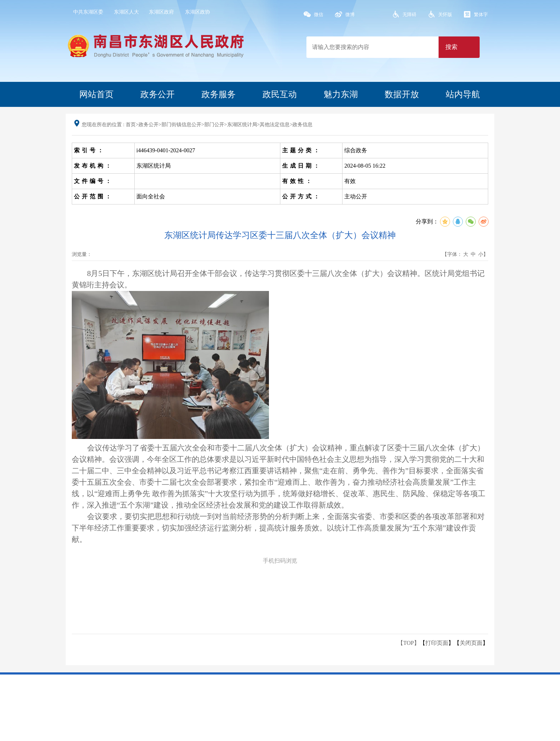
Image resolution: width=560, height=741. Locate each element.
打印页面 (437, 643)
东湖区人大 (126, 12)
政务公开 (157, 94)
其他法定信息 (275, 125)
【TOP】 (409, 643)
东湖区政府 (161, 12)
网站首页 (96, 94)
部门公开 (214, 125)
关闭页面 (471, 643)
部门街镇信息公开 (181, 125)
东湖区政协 (197, 12)
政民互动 (280, 94)
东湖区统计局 (242, 125)
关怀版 (445, 14)
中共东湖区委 (88, 12)
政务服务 (219, 94)
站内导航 (463, 94)
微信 (319, 14)
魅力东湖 (341, 94)
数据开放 (402, 94)
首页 (131, 125)
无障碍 (409, 14)
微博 (350, 14)
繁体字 (481, 14)
